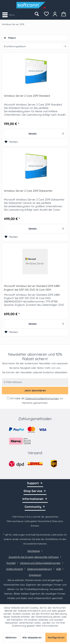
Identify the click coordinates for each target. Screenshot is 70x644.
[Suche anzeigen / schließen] (37, 14)
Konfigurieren (56, 637)
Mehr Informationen (47, 626)
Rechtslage (34, 551)
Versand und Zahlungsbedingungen (40, 563)
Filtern (10, 38)
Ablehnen (11, 637)
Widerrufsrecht (14, 569)
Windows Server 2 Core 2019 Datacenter (28, 191)
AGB (59, 569)
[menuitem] (8, 15)
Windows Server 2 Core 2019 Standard (27, 96)
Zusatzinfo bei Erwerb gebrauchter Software (34, 557)
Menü (8, 14)
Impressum (35, 575)
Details (46, 133)
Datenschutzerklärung (39, 569)
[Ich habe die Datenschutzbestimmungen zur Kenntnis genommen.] (8, 398)
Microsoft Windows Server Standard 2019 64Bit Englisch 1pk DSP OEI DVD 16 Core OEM (32, 288)
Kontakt (11, 563)
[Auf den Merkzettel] (11, 142)
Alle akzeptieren (32, 637)
